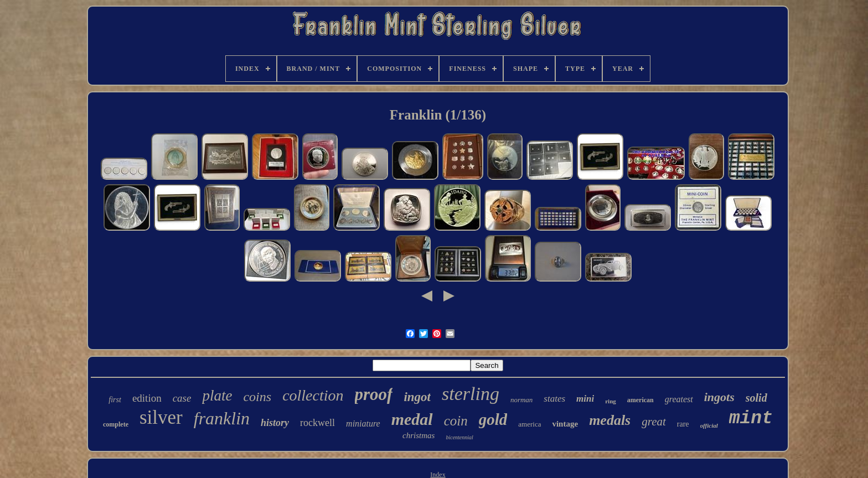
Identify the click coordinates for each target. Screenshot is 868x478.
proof (374, 394)
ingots (719, 397)
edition (147, 398)
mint (751, 419)
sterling (471, 394)
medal (412, 419)
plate (217, 396)
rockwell (317, 423)
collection (313, 395)
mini (585, 399)
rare (683, 424)
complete (116, 424)
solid (756, 398)
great (654, 422)
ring (611, 401)
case (182, 398)
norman (521, 400)
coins (257, 397)
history (275, 423)
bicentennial (459, 437)
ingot (417, 397)
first (115, 400)
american (640, 400)
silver (161, 417)
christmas (418, 435)
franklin (222, 418)
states (554, 399)
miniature (363, 424)
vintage (565, 424)
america (529, 424)
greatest (679, 399)
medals (610, 420)
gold (493, 419)
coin (456, 421)
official (709, 425)
